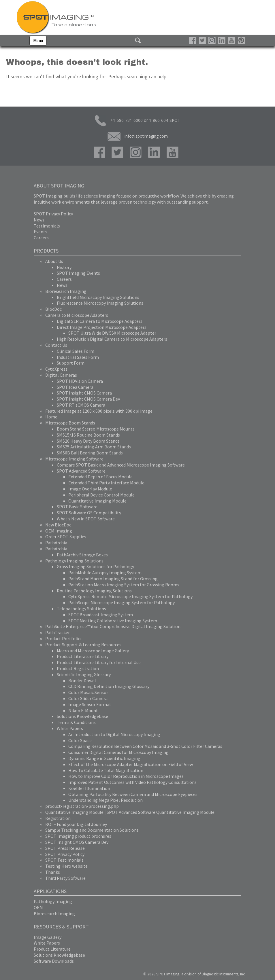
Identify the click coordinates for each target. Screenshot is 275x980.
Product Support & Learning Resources (83, 645)
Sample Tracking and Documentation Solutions (92, 830)
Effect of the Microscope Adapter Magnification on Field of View (131, 764)
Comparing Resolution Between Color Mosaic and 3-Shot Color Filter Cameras (145, 746)
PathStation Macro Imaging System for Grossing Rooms (124, 585)
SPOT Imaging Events (78, 273)
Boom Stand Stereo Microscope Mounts (96, 429)
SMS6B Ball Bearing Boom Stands (90, 453)
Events (41, 232)
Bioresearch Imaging (66, 291)
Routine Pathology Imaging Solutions (94, 591)
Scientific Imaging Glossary (84, 674)
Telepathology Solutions (81, 609)
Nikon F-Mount (83, 710)
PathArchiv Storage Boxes (82, 555)
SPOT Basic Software (77, 507)
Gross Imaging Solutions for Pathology (95, 566)
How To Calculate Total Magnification (106, 770)
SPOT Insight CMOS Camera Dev (88, 399)
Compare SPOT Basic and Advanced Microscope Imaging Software (121, 465)
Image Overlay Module (90, 489)
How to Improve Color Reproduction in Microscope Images (126, 776)
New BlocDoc (58, 525)
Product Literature (52, 949)
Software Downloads (54, 961)
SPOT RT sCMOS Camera (81, 405)
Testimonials (47, 226)
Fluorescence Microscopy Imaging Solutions (100, 303)
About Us (54, 261)
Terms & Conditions (76, 722)
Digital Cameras (61, 375)
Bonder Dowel (82, 680)
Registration (58, 818)
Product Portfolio (63, 638)
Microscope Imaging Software (74, 459)
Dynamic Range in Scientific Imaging (104, 758)
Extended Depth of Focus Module (100, 477)
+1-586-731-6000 (119, 121)
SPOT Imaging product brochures (78, 836)
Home (51, 417)
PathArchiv (56, 543)
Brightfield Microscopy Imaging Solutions (98, 297)
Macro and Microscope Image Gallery (93, 651)
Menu (38, 41)
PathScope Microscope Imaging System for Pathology (122, 602)
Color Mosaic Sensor (88, 692)
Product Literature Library (83, 656)
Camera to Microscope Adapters (77, 315)
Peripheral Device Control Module (101, 495)
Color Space (80, 740)
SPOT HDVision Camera (80, 381)
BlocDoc (53, 309)
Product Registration (78, 668)
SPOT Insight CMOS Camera (84, 393)
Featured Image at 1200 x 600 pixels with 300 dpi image (99, 411)
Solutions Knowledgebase (82, 716)
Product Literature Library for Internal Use (99, 662)
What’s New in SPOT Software (86, 519)
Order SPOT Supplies (66, 537)
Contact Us (56, 345)
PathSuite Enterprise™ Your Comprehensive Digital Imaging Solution (113, 626)
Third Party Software (65, 878)
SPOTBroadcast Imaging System (101, 615)
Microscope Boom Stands (70, 423)
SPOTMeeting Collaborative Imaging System (113, 621)
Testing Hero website (66, 866)
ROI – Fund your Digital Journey (76, 824)
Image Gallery (48, 937)
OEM (38, 907)
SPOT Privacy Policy (53, 214)
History (64, 267)
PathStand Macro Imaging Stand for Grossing (113, 579)
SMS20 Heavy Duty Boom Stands (88, 441)
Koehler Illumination (89, 788)
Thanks (53, 872)
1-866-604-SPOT (165, 120)
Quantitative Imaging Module (97, 501)
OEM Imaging (59, 531)
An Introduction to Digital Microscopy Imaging (114, 734)
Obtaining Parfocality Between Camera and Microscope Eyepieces (133, 794)
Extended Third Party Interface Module (106, 483)
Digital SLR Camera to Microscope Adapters (100, 321)
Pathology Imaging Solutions (74, 561)
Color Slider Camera (88, 698)
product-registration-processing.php (82, 806)
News (39, 220)
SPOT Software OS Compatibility (89, 513)
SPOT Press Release (65, 848)
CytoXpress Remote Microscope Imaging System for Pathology (130, 596)
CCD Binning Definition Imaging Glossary (109, 686)
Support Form (71, 363)
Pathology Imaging (53, 901)
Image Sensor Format (90, 704)
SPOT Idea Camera (75, 387)
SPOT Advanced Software (81, 471)
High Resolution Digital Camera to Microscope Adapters (112, 339)
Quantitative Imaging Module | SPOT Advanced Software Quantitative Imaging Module (130, 812)
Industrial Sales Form (78, 357)
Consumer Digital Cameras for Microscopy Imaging (118, 752)
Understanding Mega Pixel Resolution (106, 800)
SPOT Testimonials (64, 860)
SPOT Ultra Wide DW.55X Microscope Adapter (112, 333)
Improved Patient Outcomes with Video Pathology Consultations (132, 782)
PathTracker (58, 632)
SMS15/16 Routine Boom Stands (88, 435)
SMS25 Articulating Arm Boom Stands (94, 447)
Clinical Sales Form (76, 351)
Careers (41, 238)
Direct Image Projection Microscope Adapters (102, 327)
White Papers (70, 728)
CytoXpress (56, 369)
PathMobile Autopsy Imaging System (105, 573)
